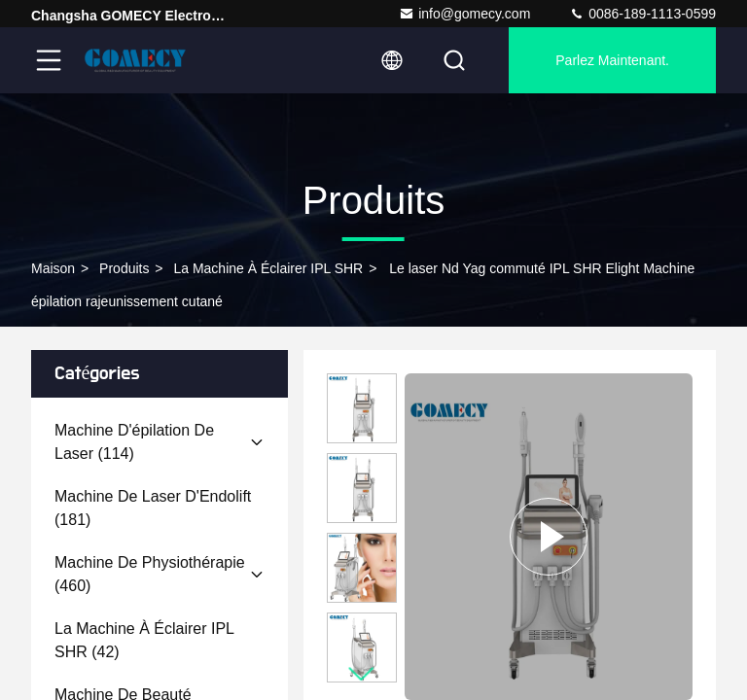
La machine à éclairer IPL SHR (268, 268)
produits (124, 268)
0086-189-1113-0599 (642, 14)
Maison (53, 268)
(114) (134, 442)
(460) (150, 574)
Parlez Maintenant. (612, 60)
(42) (144, 640)
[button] (362, 674)
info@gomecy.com (464, 14)
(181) (153, 508)
